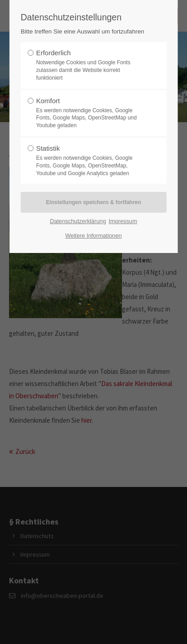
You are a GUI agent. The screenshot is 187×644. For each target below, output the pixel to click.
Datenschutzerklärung (78, 221)
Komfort (91, 113)
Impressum (123, 221)
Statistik (91, 161)
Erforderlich (91, 65)
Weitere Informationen (93, 236)
